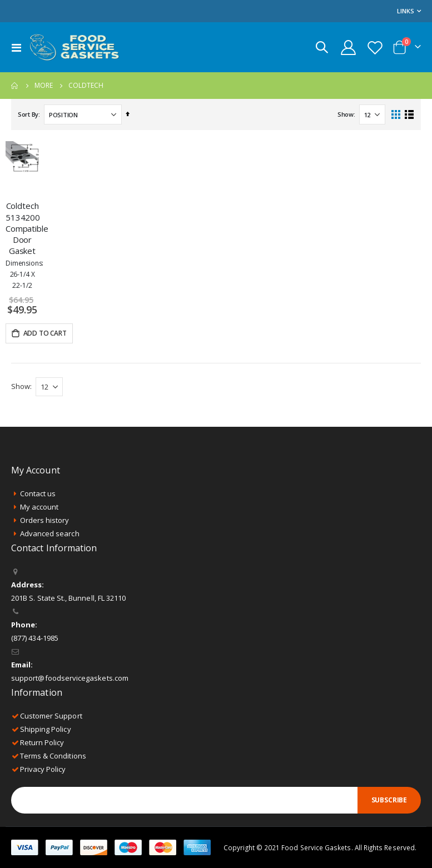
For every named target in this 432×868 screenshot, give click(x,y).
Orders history (45, 520)
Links (406, 11)
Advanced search (50, 533)
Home (15, 86)
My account (39, 507)
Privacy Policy (43, 769)
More (44, 86)
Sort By (28, 114)
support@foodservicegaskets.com (70, 678)
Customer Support (51, 716)
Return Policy (42, 742)
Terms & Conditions (53, 756)
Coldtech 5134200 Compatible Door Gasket (22, 245)
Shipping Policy (46, 729)
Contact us (38, 493)
